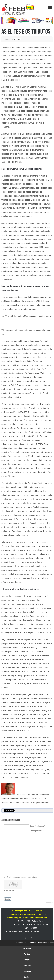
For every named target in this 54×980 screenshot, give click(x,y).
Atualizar (10, 891)
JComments (49, 903)
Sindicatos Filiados (46, 943)
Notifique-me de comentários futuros (22, 877)
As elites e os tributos (26, 31)
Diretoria (32, 943)
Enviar (8, 899)
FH (31, 938)
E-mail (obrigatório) (37, 831)
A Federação (21, 943)
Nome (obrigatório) (37, 826)
